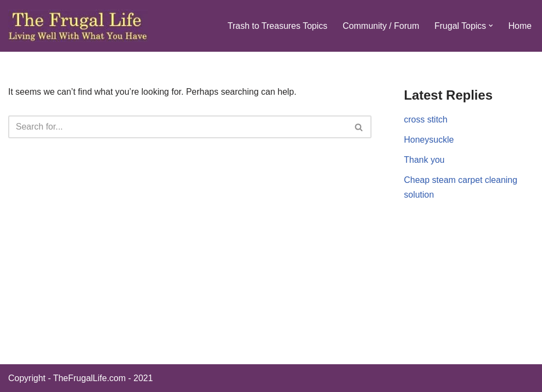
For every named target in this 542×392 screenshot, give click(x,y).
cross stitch (426, 120)
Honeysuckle (429, 140)
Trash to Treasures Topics (278, 26)
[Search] (178, 127)
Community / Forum (381, 26)
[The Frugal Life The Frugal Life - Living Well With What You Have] (78, 26)
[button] (491, 26)
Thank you (425, 160)
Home (520, 26)
